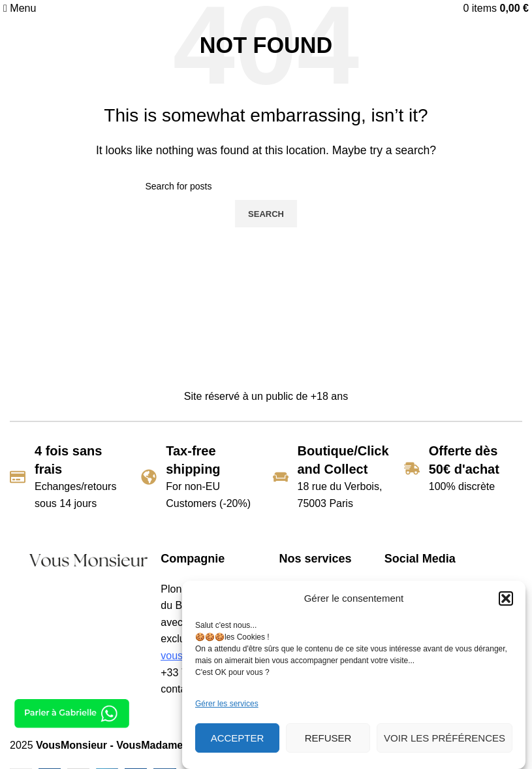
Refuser (328, 738)
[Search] (266, 186)
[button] (506, 598)
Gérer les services (227, 704)
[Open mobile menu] (20, 8)
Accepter (238, 738)
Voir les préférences (445, 738)
